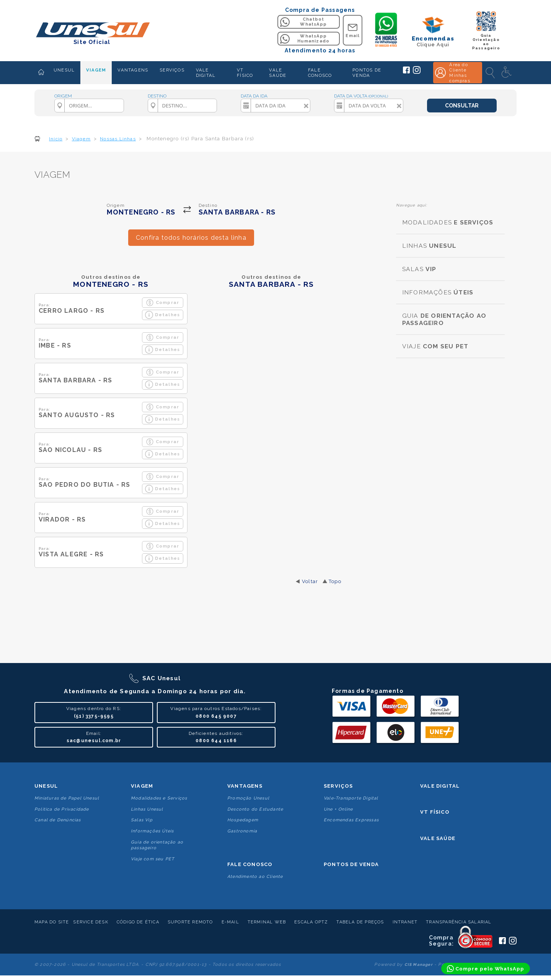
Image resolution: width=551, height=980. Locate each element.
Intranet (405, 922)
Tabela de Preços (360, 922)
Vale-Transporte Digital (351, 798)
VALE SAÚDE (278, 73)
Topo (335, 581)
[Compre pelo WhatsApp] (486, 969)
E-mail (230, 922)
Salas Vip (142, 820)
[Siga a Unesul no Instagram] (417, 72)
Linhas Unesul (147, 809)
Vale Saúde (438, 838)
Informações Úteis (152, 831)
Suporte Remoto (190, 922)
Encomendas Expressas (351, 820)
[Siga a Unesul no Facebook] (406, 72)
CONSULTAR (462, 106)
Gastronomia (242, 831)
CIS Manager (419, 965)
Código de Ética (138, 922)
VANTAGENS (133, 70)
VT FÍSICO (245, 73)
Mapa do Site (52, 922)
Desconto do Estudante (255, 809)
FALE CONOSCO (320, 73)
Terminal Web (267, 922)
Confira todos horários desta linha (191, 238)
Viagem (142, 786)
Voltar (310, 581)
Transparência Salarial (459, 922)
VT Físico (435, 812)
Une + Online (338, 809)
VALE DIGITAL (206, 73)
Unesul (46, 786)
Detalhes (163, 315)
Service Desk (90, 922)
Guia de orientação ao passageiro (157, 845)
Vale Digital (440, 786)
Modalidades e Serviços (159, 798)
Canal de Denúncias (58, 820)
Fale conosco (250, 864)
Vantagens (245, 786)
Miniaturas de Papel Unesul (67, 798)
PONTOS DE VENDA (367, 73)
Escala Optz (311, 922)
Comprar (162, 303)
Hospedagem (243, 820)
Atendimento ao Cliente (255, 877)
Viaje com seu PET (153, 859)
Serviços (338, 786)
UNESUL (64, 70)
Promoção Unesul (248, 798)
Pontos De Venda (351, 864)
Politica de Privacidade (62, 809)
